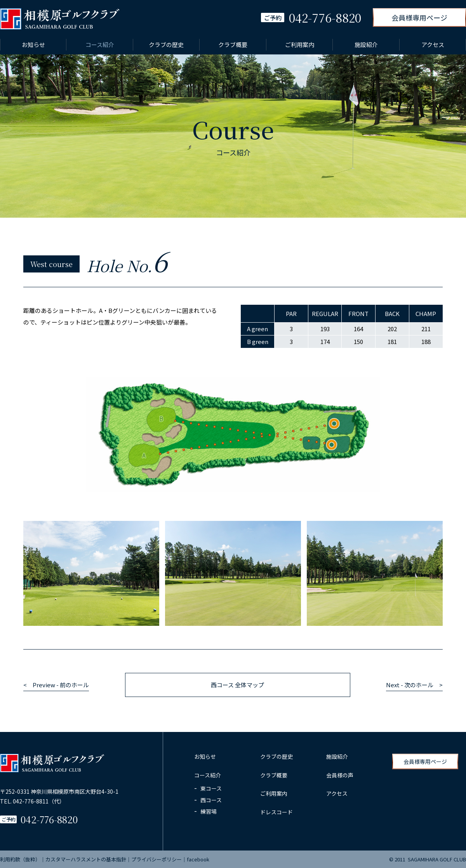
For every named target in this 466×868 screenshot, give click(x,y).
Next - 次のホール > (414, 685)
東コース (211, 788)
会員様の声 (340, 775)
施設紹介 (366, 45)
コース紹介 (100, 45)
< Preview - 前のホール (56, 685)
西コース (211, 800)
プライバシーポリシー (156, 859)
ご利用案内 (300, 45)
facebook (198, 859)
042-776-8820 (49, 819)
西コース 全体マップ (237, 685)
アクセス (433, 45)
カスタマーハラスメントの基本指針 (86, 859)
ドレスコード (276, 812)
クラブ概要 (233, 45)
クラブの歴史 (166, 45)
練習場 (209, 811)
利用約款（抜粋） (20, 859)
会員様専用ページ (419, 17)
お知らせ (33, 45)
